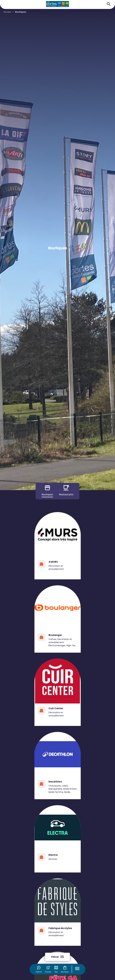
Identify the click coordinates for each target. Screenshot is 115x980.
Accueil (7, 12)
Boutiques (65, 969)
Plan (56, 969)
